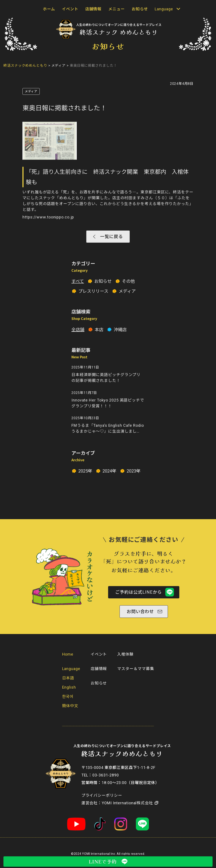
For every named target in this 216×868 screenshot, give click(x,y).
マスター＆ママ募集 (136, 672)
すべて (78, 283)
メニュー (117, 9)
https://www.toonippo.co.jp (48, 217)
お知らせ (140, 9)
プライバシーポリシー (102, 799)
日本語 (68, 682)
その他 (128, 283)
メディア (31, 91)
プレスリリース (93, 293)
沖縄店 (120, 331)
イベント (70, 9)
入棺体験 (125, 658)
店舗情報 (93, 9)
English (69, 691)
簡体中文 (70, 709)
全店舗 (78, 331)
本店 (99, 331)
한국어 (68, 700)
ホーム (49, 9)
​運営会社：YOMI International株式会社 (117, 807)
